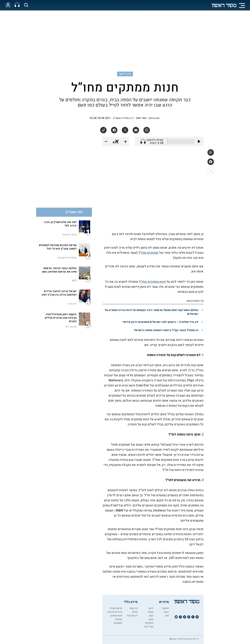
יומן (167, 616)
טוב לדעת (125, 74)
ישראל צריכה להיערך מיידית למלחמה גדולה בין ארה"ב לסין (59, 293)
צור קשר (134, 608)
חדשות (165, 608)
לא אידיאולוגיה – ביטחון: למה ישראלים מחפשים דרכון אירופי (160, 322)
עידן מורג (72, 304)
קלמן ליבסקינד (69, 235)
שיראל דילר (71, 327)
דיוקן (151, 608)
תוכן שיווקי (154, 118)
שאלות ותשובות (118, 621)
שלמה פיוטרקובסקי (67, 258)
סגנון (151, 619)
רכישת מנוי (132, 616)
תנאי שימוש (116, 616)
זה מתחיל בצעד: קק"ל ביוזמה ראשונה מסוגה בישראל (166, 330)
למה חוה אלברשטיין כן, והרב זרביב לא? (60, 224)
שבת (151, 616)
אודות (135, 612)
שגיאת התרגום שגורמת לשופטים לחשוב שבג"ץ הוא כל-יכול (58, 247)
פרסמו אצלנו (116, 608)
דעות (166, 612)
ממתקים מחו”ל (148, 253)
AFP (74, 281)
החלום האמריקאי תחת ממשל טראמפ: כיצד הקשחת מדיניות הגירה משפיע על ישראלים (152, 312)
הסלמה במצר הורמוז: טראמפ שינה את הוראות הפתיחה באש (59, 270)
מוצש (151, 612)
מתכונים (149, 623)
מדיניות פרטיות (115, 612)
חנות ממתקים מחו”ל (153, 282)
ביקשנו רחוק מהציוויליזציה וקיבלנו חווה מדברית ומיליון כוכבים (61, 318)
